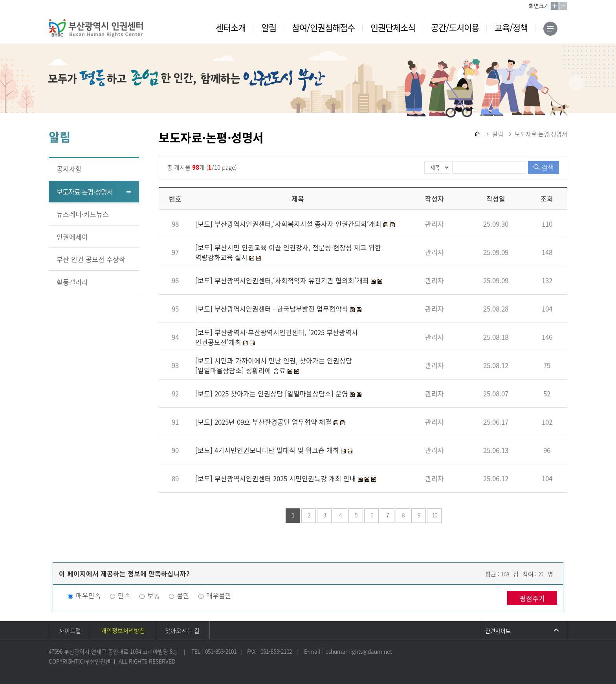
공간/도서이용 (455, 27)
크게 (555, 6)
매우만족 (88, 595)
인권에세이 (72, 237)
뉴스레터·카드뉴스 (83, 214)
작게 (563, 6)
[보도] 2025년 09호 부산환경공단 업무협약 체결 (264, 422)
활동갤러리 (72, 282)
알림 (269, 27)
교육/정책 (511, 27)
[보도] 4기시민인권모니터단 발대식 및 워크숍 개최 (268, 450)
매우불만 (219, 595)
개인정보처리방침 (123, 631)
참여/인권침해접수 (323, 27)
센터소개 (231, 27)
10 (434, 515)
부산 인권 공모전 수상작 (91, 259)
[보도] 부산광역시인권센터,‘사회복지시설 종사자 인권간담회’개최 (289, 224)
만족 (124, 595)
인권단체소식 (393, 27)
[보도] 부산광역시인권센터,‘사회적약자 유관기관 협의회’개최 (283, 280)
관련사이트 (498, 631)
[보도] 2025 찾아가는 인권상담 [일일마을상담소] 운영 (273, 393)
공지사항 (69, 169)
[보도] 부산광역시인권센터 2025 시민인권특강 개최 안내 (277, 478)
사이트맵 (70, 631)
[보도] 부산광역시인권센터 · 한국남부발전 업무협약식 (273, 309)
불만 (183, 595)
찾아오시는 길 (182, 631)
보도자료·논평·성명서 (85, 192)
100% (539, 6)
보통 (154, 595)
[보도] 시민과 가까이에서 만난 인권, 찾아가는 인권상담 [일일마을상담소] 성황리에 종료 (274, 365)
